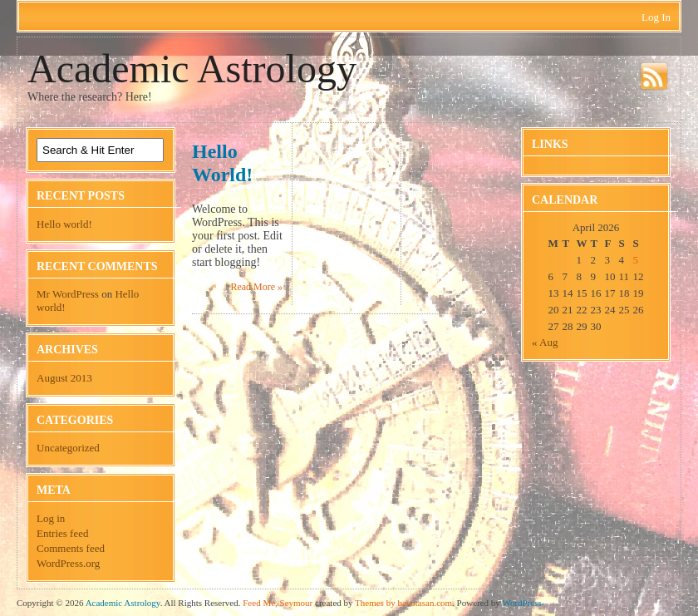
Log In (656, 17)
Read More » (256, 287)
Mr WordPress (68, 294)
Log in (51, 518)
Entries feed (62, 533)
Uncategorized (68, 448)
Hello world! (64, 224)
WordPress (521, 603)
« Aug (545, 342)
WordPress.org (68, 563)
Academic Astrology (192, 69)
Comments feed (71, 548)
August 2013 (64, 378)
